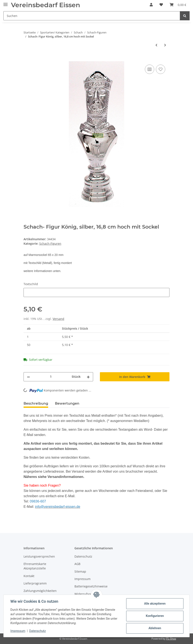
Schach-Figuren (50, 244)
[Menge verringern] (28, 377)
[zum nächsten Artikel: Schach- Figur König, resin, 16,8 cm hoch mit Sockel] (165, 45)
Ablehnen (155, 628)
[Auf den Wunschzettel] (161, 69)
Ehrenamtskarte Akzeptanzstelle (35, 566)
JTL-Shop (171, 639)
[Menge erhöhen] (88, 377)
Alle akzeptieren (155, 604)
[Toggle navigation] (6, 3)
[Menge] (51, 377)
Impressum (83, 579)
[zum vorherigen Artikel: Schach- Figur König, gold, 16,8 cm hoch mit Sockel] (156, 45)
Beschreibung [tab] (36, 403)
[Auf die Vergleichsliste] (150, 69)
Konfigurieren (155, 616)
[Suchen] (92, 16)
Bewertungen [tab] (67, 403)
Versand (58, 319)
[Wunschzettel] (161, 5)
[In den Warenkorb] (27, 59)
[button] (151, 5)
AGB (77, 564)
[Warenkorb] (178, 5)
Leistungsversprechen (39, 556)
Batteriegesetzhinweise (91, 586)
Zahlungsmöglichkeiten (40, 591)
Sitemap (80, 571)
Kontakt (29, 576)
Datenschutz (83, 556)
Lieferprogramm (35, 583)
